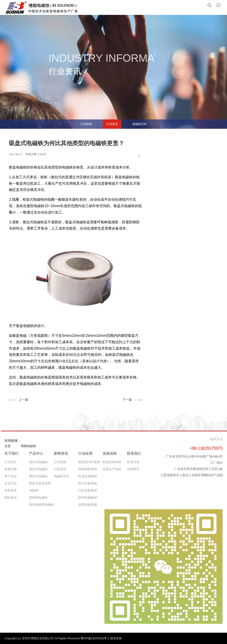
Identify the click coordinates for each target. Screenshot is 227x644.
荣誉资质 (11, 490)
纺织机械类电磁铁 (41, 505)
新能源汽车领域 (89, 462)
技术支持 (116, 638)
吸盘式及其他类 (40, 483)
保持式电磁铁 (38, 462)
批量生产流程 (112, 469)
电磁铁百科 (143, 123)
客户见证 (11, 476)
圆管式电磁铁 (38, 476)
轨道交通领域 (88, 476)
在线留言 (133, 469)
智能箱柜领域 (88, 469)
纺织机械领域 (88, 497)
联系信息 (133, 462)
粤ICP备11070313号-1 (95, 638)
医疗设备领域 (88, 483)
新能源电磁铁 (38, 497)
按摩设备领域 (88, 505)
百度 (8, 446)
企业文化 (11, 483)
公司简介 (11, 462)
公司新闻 (83, 123)
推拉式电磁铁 (38, 469)
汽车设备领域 (88, 490)
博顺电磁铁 (28, 446)
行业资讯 (112, 123)
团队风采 (11, 497)
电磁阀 (34, 490)
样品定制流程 (112, 462)
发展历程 (11, 469)
